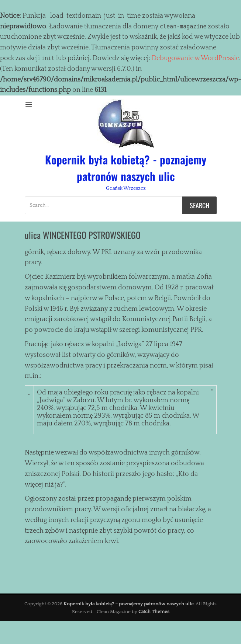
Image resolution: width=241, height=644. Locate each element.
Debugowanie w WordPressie (195, 58)
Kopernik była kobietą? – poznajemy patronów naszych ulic (129, 604)
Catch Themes (154, 612)
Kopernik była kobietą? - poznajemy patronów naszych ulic (126, 168)
